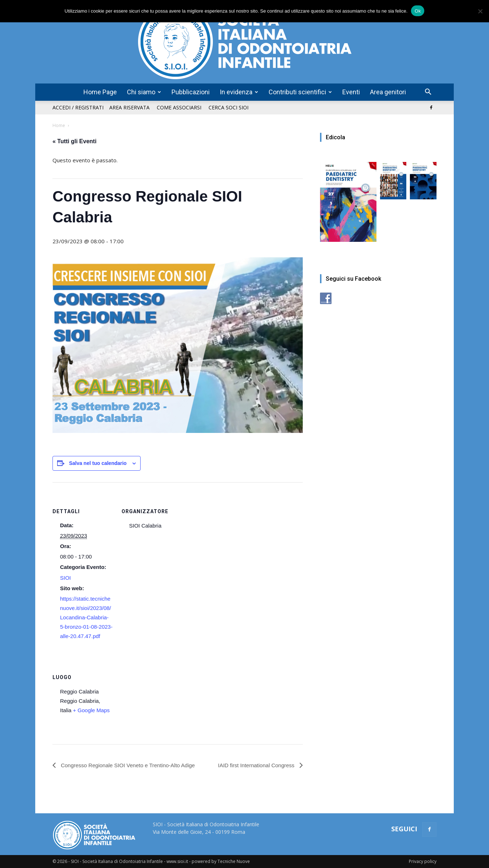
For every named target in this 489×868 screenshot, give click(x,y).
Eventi (351, 92)
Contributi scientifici (300, 92)
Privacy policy (423, 861)
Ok (418, 11)
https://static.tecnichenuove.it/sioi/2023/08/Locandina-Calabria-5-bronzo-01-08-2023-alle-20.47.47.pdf (86, 617)
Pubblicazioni (191, 92)
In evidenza (239, 92)
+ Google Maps (91, 710)
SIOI (65, 578)
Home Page (100, 92)
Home (59, 125)
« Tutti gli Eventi (74, 141)
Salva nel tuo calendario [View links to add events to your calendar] (98, 463)
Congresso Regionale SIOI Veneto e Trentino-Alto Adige (127, 765)
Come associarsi (179, 107)
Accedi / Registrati (78, 107)
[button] (428, 93)
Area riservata (129, 107)
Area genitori (388, 92)
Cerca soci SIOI (228, 107)
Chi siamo (144, 92)
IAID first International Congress (257, 765)
